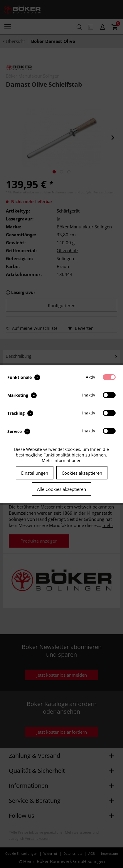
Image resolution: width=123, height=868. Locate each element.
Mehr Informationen (62, 460)
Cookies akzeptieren (82, 473)
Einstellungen (35, 473)
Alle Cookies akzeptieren (61, 489)
